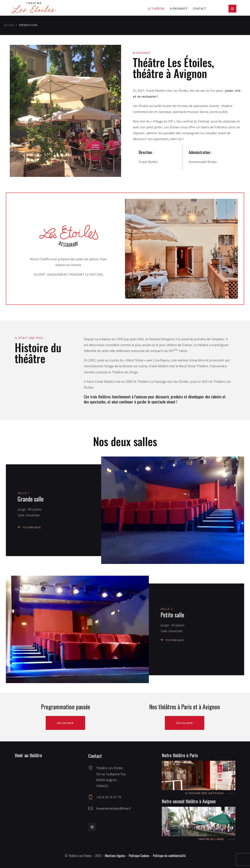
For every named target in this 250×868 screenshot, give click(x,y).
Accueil (9, 25)
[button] (55, 527)
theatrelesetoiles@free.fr (114, 809)
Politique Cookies (139, 856)
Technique (32, 527)
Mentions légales (115, 856)
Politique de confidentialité (169, 856)
